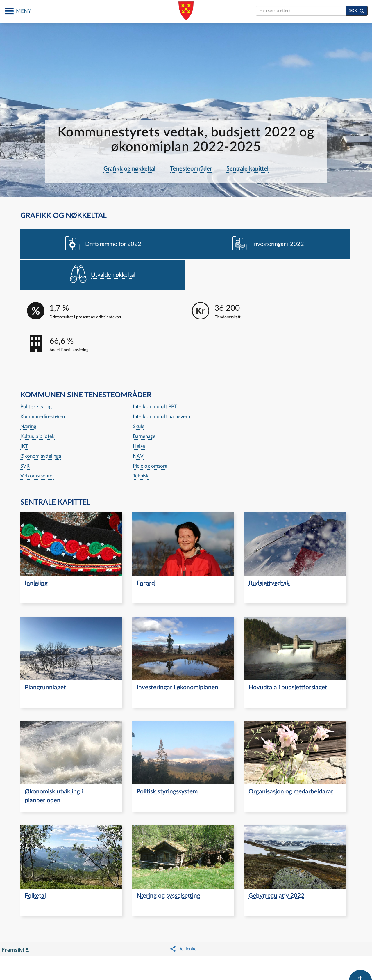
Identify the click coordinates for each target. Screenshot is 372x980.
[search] (301, 11)
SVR (25, 466)
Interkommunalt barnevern (161, 417)
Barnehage (144, 436)
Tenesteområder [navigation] (191, 169)
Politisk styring (36, 407)
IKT (24, 446)
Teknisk (141, 476)
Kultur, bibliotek (37, 436)
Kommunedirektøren (43, 417)
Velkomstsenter (37, 476)
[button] (183, 973)
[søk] (357, 11)
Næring (28, 426)
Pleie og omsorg (150, 466)
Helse (139, 446)
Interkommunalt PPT (155, 407)
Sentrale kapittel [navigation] (247, 169)
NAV (138, 456)
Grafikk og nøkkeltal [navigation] (129, 169)
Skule (139, 426)
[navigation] (103, 244)
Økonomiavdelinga (41, 456)
